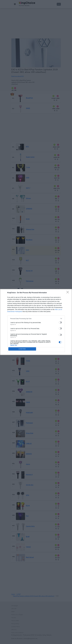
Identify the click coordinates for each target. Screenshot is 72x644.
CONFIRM (22, 349)
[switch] (60, 322)
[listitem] (36, 319)
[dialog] (36, 322)
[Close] (68, 293)
